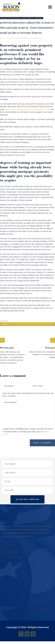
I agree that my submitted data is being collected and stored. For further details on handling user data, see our (28, 432)
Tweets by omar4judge (11, 555)
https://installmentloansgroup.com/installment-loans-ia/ (28, 109)
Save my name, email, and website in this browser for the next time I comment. (28, 395)
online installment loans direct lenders (22, 18)
